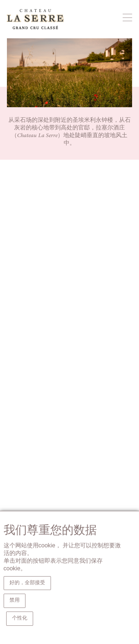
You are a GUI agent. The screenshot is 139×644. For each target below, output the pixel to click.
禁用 (15, 601)
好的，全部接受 (27, 583)
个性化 (20, 618)
